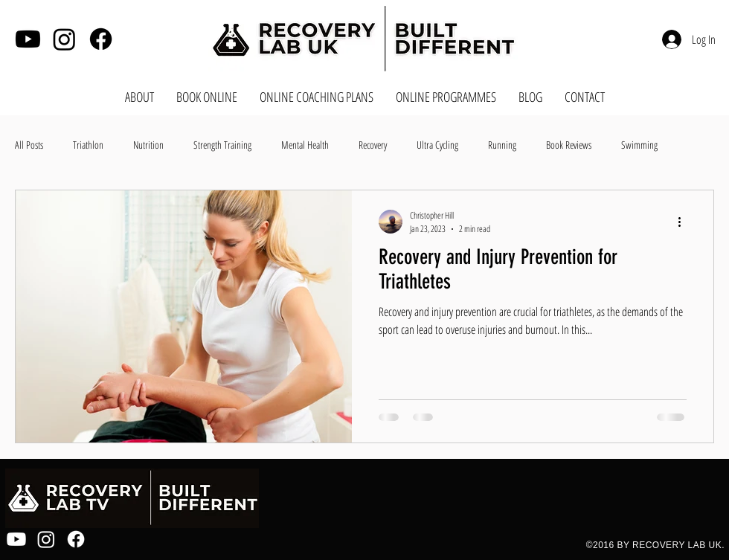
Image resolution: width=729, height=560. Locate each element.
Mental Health (305, 145)
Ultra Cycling (437, 145)
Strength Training (222, 145)
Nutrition (148, 145)
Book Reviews (569, 145)
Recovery (373, 145)
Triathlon (88, 145)
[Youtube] (28, 39)
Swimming (639, 145)
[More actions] (684, 222)
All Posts (29, 145)
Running (502, 145)
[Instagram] (64, 39)
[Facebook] (101, 39)
